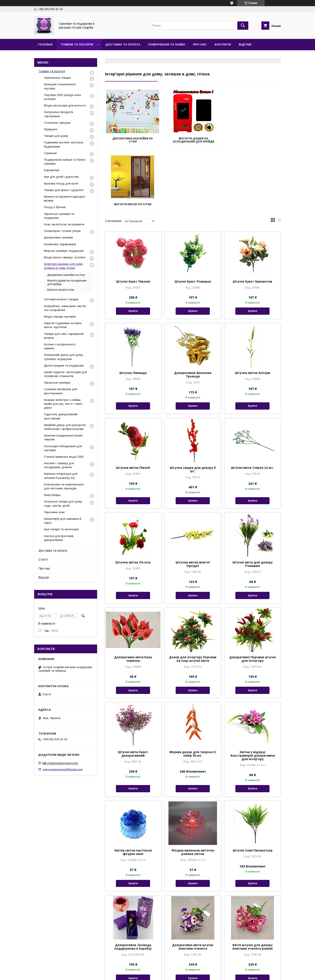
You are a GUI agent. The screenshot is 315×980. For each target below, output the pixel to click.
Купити (133, 248)
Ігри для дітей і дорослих (61, 177)
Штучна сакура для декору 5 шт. (193, 407)
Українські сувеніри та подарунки (59, 216)
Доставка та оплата (123, 44)
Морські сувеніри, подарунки (64, 251)
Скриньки (50, 153)
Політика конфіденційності (210, 974)
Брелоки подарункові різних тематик (63, 437)
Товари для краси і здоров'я (64, 190)
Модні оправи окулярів (60, 317)
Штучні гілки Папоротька (253, 788)
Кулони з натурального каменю (60, 346)
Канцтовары (52, 495)
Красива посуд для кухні (61, 183)
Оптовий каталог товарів (61, 299)
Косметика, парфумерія (60, 244)
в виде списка (279, 158)
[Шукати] (243, 26)
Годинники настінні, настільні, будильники (64, 144)
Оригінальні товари (57, 78)
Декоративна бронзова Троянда (193, 312)
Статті (43, 560)
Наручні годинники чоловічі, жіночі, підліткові (63, 325)
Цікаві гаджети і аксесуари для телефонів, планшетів (65, 374)
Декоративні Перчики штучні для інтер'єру (253, 596)
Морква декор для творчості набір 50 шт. (193, 691)
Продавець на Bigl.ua (157, 970)
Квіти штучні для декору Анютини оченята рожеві (253, 884)
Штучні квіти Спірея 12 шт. (252, 405)
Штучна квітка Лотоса (133, 500)
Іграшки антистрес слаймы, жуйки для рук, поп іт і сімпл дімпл (63, 404)
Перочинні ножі (54, 512)
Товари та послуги (77, 44)
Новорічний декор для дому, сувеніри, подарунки (64, 357)
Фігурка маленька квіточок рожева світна (193, 789)
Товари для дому (56, 136)
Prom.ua (178, 966)
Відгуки (245, 44)
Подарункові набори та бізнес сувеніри (65, 162)
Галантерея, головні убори (62, 231)
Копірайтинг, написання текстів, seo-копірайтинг (65, 308)
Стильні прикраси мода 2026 (64, 457)
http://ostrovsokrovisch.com (60, 763)
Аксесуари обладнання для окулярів (63, 448)
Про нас (200, 44)
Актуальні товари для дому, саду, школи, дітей (63, 503)
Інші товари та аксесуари (61, 529)
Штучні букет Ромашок (193, 219)
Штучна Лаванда (133, 310)
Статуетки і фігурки (57, 123)
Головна (45, 44)
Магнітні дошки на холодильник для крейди (193, 140)
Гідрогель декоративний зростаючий (61, 416)
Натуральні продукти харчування (59, 114)
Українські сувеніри (57, 383)
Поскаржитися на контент (176, 974)
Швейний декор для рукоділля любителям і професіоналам (65, 427)
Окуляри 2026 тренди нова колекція (62, 97)
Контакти (223, 44)
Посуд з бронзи (55, 207)
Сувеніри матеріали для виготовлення (61, 391)
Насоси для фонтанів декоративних (59, 538)
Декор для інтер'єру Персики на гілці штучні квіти (193, 596)
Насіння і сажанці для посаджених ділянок (59, 465)
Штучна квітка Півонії (133, 405)
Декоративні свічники (58, 237)
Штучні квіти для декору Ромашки (253, 501)
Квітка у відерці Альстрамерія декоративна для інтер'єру (253, 693)
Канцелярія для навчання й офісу (63, 521)
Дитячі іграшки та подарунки (64, 366)
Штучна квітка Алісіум (253, 310)
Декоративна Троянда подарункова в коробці (133, 884)
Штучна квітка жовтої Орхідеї (193, 501)
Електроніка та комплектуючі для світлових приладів (64, 486)
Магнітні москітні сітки (253, 139)
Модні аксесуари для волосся (65, 105)
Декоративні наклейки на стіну (132, 140)
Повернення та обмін (167, 44)
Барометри (52, 170)
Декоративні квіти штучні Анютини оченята (193, 884)
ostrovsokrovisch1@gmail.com (63, 769)
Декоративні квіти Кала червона (133, 596)
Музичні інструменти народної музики (65, 199)
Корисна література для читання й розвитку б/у (61, 476)
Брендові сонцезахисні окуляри (60, 86)
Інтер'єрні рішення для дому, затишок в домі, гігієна (64, 266)
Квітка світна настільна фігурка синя (133, 789)
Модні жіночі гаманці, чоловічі (65, 257)
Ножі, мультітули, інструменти (64, 224)
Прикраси (51, 129)
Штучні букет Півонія (133, 219)
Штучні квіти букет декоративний (133, 691)
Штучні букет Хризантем (252, 219)
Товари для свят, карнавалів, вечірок (64, 336)
